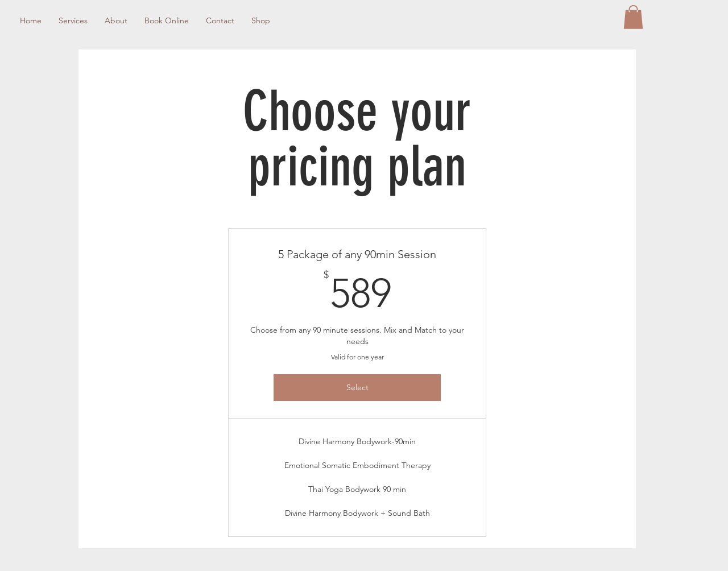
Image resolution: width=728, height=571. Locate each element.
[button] (633, 17)
